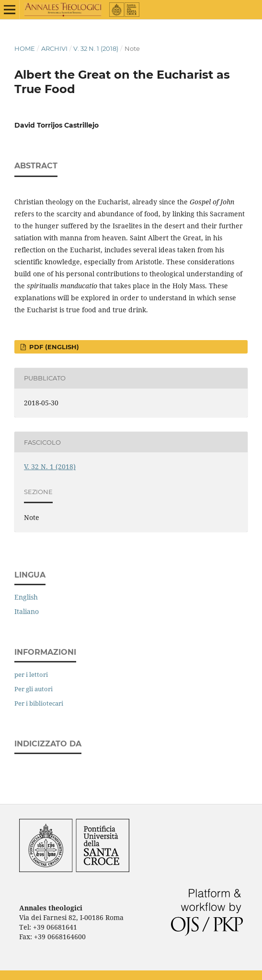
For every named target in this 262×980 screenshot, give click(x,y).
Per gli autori (34, 689)
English (26, 597)
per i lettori (31, 674)
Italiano (27, 611)
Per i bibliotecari (39, 703)
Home (25, 48)
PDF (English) (53, 347)
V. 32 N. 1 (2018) (96, 48)
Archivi (54, 48)
